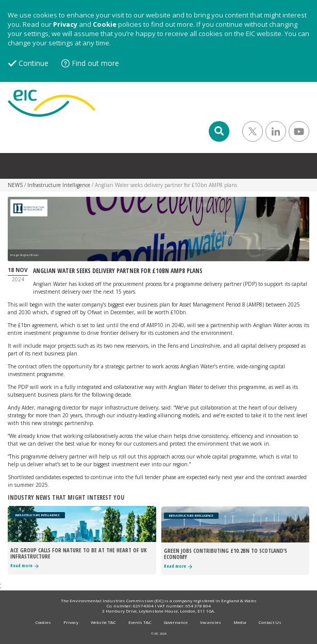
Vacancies (211, 622)
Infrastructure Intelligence (59, 185)
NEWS (15, 185)
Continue (34, 63)
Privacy (65, 24)
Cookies (43, 622)
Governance (176, 622)
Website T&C (103, 622)
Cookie (105, 24)
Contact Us (270, 622)
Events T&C (140, 622)
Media (240, 622)
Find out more (95, 63)
